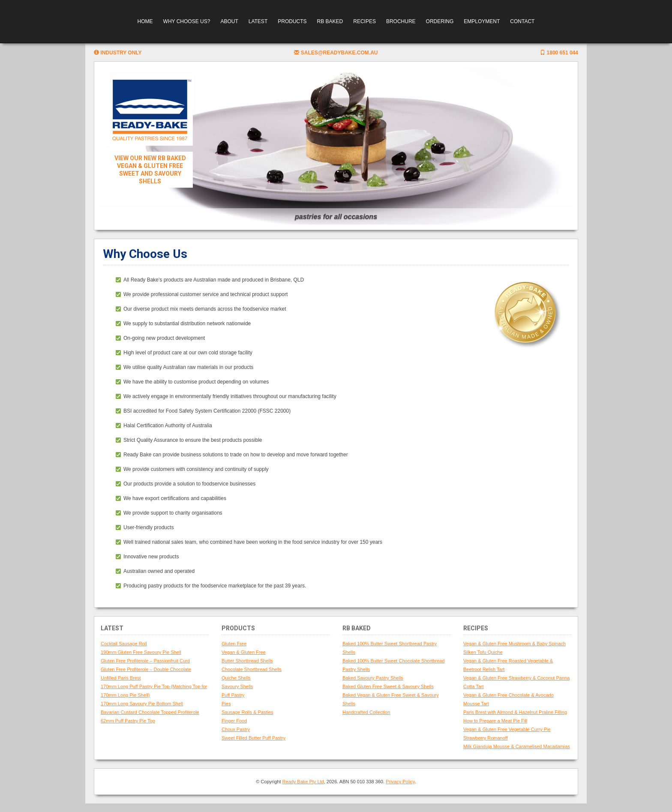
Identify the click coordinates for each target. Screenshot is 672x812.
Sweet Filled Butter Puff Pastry (253, 738)
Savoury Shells (237, 686)
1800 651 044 (559, 53)
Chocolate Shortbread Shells (252, 669)
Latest (258, 21)
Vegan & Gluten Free (244, 652)
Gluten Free (234, 644)
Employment (482, 21)
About (229, 21)
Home (145, 21)
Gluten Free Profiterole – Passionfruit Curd (145, 661)
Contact (522, 21)
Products (292, 21)
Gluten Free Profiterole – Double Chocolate (146, 669)
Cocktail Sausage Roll (124, 644)
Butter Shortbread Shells (247, 661)
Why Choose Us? (187, 21)
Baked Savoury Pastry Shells (373, 678)
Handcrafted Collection (366, 712)
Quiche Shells (236, 678)
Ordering (440, 21)
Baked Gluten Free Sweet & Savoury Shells (388, 686)
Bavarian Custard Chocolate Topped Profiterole (150, 712)
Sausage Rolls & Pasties (247, 712)
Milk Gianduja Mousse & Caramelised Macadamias (517, 746)
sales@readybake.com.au (336, 53)
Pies (226, 704)
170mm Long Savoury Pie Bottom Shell (142, 704)
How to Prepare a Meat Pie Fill (495, 721)
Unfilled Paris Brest (121, 678)
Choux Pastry (236, 729)
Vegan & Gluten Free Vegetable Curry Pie (507, 729)
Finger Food (234, 721)
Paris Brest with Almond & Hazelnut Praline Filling (515, 712)
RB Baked (330, 21)
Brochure (401, 21)
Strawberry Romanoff (486, 738)
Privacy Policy (400, 782)
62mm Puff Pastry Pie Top (128, 721)
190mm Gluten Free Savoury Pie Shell (141, 652)
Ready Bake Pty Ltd (303, 782)
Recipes (364, 21)
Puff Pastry (233, 695)
